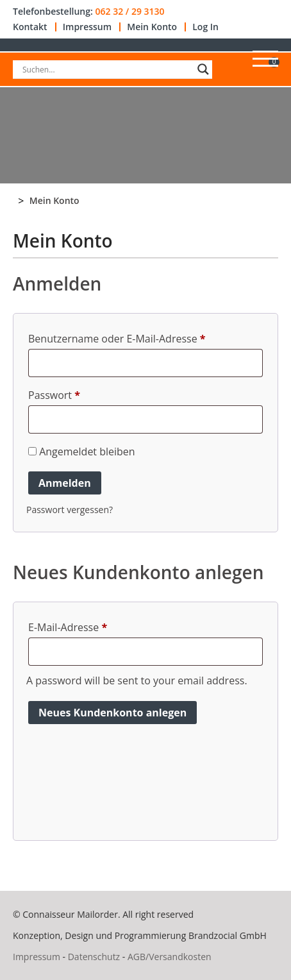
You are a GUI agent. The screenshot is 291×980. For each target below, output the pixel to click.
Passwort (54, 395)
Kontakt (30, 27)
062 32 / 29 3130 (129, 12)
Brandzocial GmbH (228, 935)
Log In (205, 27)
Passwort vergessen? (70, 510)
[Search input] (107, 69)
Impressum (87, 27)
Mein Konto (152, 27)
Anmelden (65, 483)
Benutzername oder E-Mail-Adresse (117, 339)
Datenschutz (94, 957)
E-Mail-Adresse (68, 627)
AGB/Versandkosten (170, 957)
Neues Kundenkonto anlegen (112, 713)
